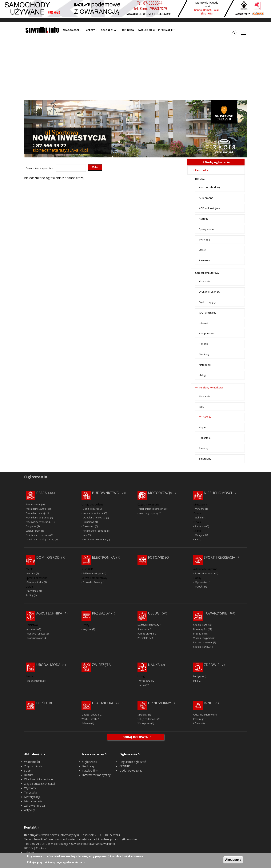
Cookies (41, 848)
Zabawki (86, 723)
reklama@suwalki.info (101, 844)
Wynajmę (200, 509)
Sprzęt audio (206, 229)
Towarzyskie (215, 613)
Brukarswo (89, 522)
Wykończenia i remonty (94, 539)
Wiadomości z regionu (38, 779)
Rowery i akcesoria (205, 573)
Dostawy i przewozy (148, 625)
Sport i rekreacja (219, 557)
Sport (28, 770)
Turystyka (198, 587)
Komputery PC (207, 333)
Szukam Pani (200, 647)
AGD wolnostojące (209, 208)
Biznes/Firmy (159, 703)
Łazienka (204, 260)
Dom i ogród (48, 557)
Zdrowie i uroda (34, 805)
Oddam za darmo (203, 715)
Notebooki (205, 365)
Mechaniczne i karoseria (152, 509)
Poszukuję (199, 719)
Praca (41, 493)
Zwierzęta (101, 665)
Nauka (154, 665)
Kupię (202, 427)
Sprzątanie (33, 591)
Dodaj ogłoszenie (131, 770)
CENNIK (125, 766)
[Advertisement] (136, 72)
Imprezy (91, 30)
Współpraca (144, 723)
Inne (85, 535)
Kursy (142, 685)
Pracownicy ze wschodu (38, 522)
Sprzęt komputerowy (207, 273)
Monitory (204, 354)
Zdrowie (211, 665)
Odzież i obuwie (90, 715)
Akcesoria (205, 281)
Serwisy (204, 448)
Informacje (167, 30)
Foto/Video (158, 557)
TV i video (205, 240)
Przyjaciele (199, 634)
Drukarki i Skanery (210, 292)
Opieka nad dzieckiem (38, 535)
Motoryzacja (160, 493)
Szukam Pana (200, 625)
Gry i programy (208, 313)
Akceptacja (233, 860)
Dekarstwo (89, 526)
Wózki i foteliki (89, 719)
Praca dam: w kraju (36, 513)
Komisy (207, 417)
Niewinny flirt (200, 629)
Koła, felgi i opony (148, 513)
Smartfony (205, 459)
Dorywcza (31, 526)
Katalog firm (146, 30)
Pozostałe (205, 438)
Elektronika (202, 170)
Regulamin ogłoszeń (133, 762)
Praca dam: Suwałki (36, 509)
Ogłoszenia (109, 30)
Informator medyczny (96, 775)
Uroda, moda (48, 665)
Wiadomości (72, 30)
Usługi (203, 250)
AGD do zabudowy (210, 187)
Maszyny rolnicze (36, 634)
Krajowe (87, 629)
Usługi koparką (91, 509)
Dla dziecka (103, 703)
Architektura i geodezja (95, 531)
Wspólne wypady (203, 638)
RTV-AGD (200, 179)
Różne (197, 723)
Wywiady (30, 788)
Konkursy (128, 30)
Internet (204, 323)
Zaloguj (29, 852)
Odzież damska (35, 681)
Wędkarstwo (201, 582)
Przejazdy (101, 613)
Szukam (199, 518)
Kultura (29, 775)
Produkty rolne (35, 638)
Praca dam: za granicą (38, 518)
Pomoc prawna (146, 634)
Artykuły (30, 810)
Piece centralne (35, 582)
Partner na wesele (203, 642)
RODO (29, 848)
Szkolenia (143, 715)
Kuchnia (204, 219)
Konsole (204, 344)
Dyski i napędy (207, 302)
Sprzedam (200, 526)
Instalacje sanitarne (93, 513)
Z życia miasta (33, 766)
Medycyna (199, 676)
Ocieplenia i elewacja (94, 518)
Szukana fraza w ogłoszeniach (40, 168)
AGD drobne (206, 198)
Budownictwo (106, 493)
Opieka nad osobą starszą (40, 539)
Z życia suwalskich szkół (40, 784)
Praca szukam (33, 504)
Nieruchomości (218, 493)
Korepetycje (145, 681)
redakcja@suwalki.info (72, 844)
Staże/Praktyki (33, 531)
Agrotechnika (49, 613)
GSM (202, 407)
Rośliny (30, 595)
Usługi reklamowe (147, 719)
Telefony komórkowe (211, 387)
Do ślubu (45, 703)
